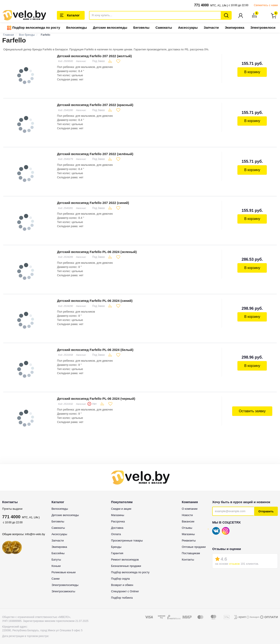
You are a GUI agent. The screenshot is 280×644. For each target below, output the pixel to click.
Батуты (56, 554)
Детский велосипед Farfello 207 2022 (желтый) (94, 56)
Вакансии (188, 516)
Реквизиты (189, 535)
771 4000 (201, 5)
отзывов (234, 558)
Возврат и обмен (122, 579)
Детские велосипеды (110, 28)
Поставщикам (191, 548)
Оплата (116, 528)
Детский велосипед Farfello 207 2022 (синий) (93, 201)
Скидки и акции (121, 503)
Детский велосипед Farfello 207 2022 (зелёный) (95, 152)
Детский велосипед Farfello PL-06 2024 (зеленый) (96, 249)
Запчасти (211, 28)
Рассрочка (118, 516)
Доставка (117, 522)
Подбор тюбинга (122, 592)
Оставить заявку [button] (253, 406)
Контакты (188, 554)
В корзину (253, 72)
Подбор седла (120, 573)
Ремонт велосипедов (125, 554)
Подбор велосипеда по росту (34, 28)
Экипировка (235, 28)
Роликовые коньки (63, 567)
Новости (187, 509)
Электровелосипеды (65, 579)
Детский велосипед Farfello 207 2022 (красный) (95, 104)
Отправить (266, 506)
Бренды (116, 541)
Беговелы (141, 28)
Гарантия (117, 548)
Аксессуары (188, 28)
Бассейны (58, 548)
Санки (55, 573)
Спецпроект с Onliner (125, 586)
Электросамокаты (63, 586)
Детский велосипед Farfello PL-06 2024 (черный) (96, 393)
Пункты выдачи (12, 503)
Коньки (56, 560)
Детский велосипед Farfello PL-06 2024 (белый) (95, 345)
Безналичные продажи (126, 560)
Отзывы (187, 522)
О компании (190, 503)
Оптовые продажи (194, 541)
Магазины (118, 509)
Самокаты (164, 28)
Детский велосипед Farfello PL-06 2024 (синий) (94, 297)
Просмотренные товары (127, 535)
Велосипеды (76, 28)
